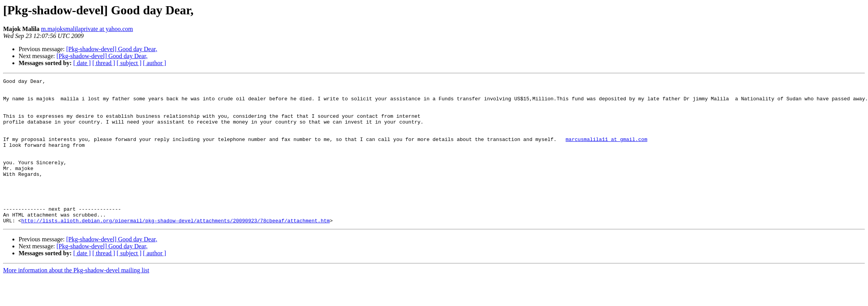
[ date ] (82, 63)
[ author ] (155, 63)
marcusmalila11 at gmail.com (607, 152)
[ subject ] (129, 63)
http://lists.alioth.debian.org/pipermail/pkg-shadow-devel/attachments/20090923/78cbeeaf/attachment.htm (176, 249)
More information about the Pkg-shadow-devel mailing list (76, 299)
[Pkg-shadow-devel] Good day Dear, (112, 49)
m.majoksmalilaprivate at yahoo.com (87, 29)
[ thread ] (104, 63)
